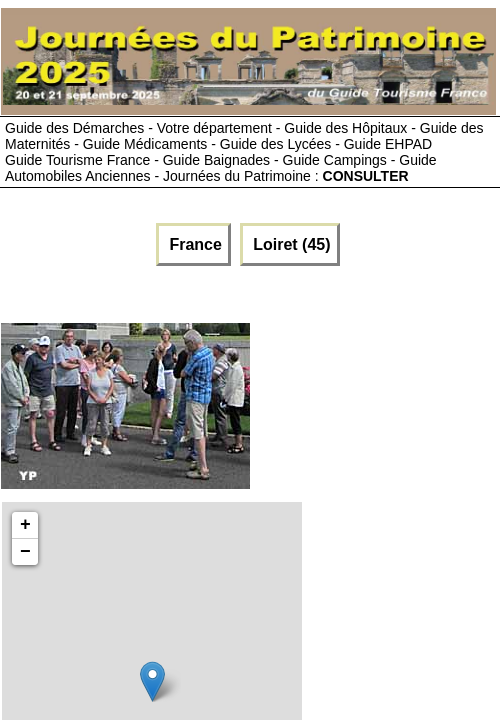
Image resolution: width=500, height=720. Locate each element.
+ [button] (25, 525)
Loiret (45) (290, 244)
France (193, 244)
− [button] (25, 552)
